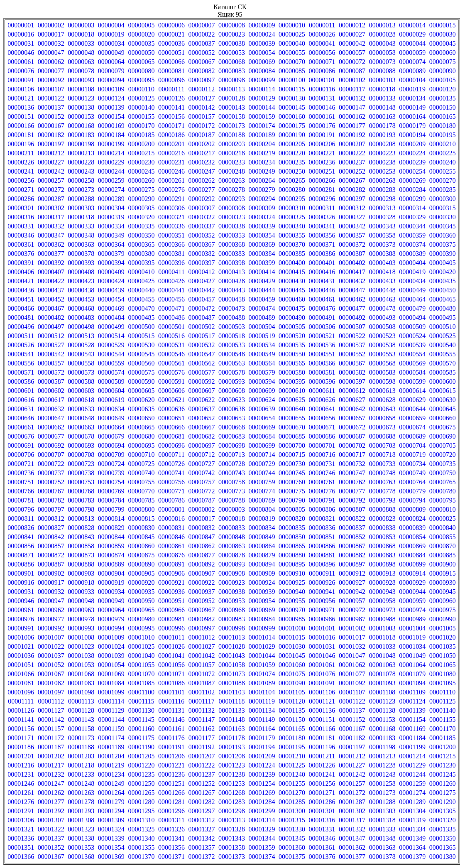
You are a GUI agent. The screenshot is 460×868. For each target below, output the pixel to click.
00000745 (292, 473)
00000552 (352, 354)
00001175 (141, 738)
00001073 (232, 674)
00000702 (352, 445)
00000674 (412, 427)
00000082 (201, 71)
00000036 (171, 43)
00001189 (111, 747)
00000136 (21, 107)
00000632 (51, 409)
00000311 (322, 208)
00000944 (412, 592)
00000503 (232, 327)
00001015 (292, 637)
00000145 (292, 107)
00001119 (262, 701)
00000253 (382, 171)
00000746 (322, 473)
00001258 (382, 783)
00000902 (51, 573)
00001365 (443, 847)
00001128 (81, 710)
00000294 (262, 199)
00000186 (171, 135)
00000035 (141, 43)
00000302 (51, 208)
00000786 (171, 500)
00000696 (171, 445)
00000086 (322, 71)
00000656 (322, 418)
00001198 (382, 747)
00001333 (382, 829)
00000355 (292, 235)
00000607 (201, 391)
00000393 (81, 263)
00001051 (21, 665)
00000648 (81, 418)
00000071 (322, 62)
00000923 (232, 582)
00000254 (412, 171)
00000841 (21, 537)
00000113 (231, 89)
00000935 (141, 592)
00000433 (382, 281)
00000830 (141, 528)
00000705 (443, 445)
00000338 (232, 226)
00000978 (81, 619)
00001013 (232, 637)
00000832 (201, 528)
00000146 (322, 107)
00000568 (382, 363)
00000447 (352, 290)
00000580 (292, 372)
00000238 (382, 162)
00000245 (141, 171)
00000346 (21, 235)
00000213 (81, 153)
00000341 (322, 226)
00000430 (292, 281)
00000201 (171, 144)
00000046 (21, 53)
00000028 (382, 34)
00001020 (443, 637)
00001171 (21, 738)
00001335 (443, 829)
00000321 (171, 217)
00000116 (322, 89)
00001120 (292, 701)
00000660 (443, 418)
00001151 (322, 720)
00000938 (232, 592)
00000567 (352, 363)
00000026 (322, 34)
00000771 (171, 491)
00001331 (322, 829)
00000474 (262, 308)
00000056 (322, 53)
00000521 (322, 336)
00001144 (111, 720)
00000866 (322, 546)
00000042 (352, 43)
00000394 (111, 263)
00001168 (382, 729)
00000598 (382, 381)
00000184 (111, 135)
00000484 (111, 318)
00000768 (81, 491)
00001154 (412, 720)
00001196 (322, 747)
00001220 (141, 765)
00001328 (232, 829)
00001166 (322, 729)
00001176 (171, 738)
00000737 (51, 473)
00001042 (201, 656)
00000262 (201, 180)
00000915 (443, 573)
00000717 (352, 455)
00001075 (292, 674)
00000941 (322, 592)
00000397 (201, 263)
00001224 (262, 765)
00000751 (21, 482)
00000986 (322, 619)
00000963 (81, 610)
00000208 (382, 144)
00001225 (292, 765)
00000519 (262, 336)
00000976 (21, 619)
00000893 (232, 564)
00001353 (81, 847)
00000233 (232, 162)
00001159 (111, 729)
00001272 (352, 793)
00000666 (171, 427)
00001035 (443, 646)
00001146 (171, 720)
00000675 (443, 427)
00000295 (292, 199)
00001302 (352, 811)
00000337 (201, 226)
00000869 (412, 546)
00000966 (171, 610)
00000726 (171, 464)
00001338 (81, 838)
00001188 (81, 747)
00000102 (352, 80)
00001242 (352, 774)
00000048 (81, 53)
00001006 (21, 637)
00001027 (201, 646)
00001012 (201, 637)
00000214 (111, 153)
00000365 (141, 244)
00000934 (111, 592)
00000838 (382, 528)
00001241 (322, 774)
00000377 (51, 254)
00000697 (201, 445)
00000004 (111, 25)
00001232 (51, 774)
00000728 (232, 464)
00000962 (51, 610)
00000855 (443, 537)
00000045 (443, 43)
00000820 (292, 519)
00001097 (51, 692)
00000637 (201, 409)
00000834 (262, 528)
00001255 (292, 783)
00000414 (262, 272)
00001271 (322, 793)
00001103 (231, 692)
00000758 (232, 482)
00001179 (262, 738)
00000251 (322, 171)
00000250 (292, 171)
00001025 (141, 646)
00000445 (292, 290)
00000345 (443, 226)
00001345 (292, 838)
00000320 (141, 217)
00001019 (412, 637)
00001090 (292, 683)
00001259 (412, 783)
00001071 (171, 674)
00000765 (443, 482)
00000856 (21, 546)
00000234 (262, 162)
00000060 (443, 53)
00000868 (382, 546)
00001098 (81, 692)
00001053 (81, 665)
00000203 (232, 144)
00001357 (201, 847)
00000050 (141, 53)
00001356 (171, 847)
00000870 (443, 546)
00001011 (171, 637)
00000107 (51, 89)
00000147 (352, 107)
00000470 (141, 308)
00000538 (382, 345)
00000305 (141, 208)
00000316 (21, 217)
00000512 (51, 336)
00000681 (171, 436)
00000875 (141, 555)
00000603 (81, 391)
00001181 (322, 738)
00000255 (443, 171)
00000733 (382, 464)
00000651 (171, 418)
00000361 (21, 244)
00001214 (412, 756)
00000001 (21, 25)
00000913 (382, 573)
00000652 (201, 418)
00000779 (412, 491)
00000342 (352, 226)
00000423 (81, 281)
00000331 (21, 226)
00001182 (352, 738)
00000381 (171, 254)
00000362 (51, 244)
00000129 (262, 98)
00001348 (382, 838)
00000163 (382, 116)
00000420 (443, 272)
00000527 (51, 345)
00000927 (352, 582)
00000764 (412, 482)
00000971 (322, 610)
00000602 (51, 391)
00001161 (171, 729)
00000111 (172, 89)
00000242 (51, 171)
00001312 (201, 820)
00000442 (201, 290)
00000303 (81, 208)
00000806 (322, 509)
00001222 (201, 765)
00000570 (443, 363)
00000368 (232, 244)
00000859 (111, 546)
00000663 (81, 427)
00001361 (322, 847)
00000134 (412, 98)
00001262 (51, 793)
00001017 (352, 637)
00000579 (262, 372)
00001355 (141, 847)
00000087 (352, 71)
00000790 (292, 500)
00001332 (352, 829)
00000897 (352, 564)
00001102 (202, 692)
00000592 (201, 381)
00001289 (412, 802)
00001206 (171, 756)
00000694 (111, 445)
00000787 (201, 500)
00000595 (292, 381)
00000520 (292, 336)
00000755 (141, 482)
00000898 (382, 564)
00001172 (51, 738)
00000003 (81, 25)
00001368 (81, 857)
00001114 (111, 701)
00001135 (292, 710)
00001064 (412, 665)
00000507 (352, 327)
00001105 (292, 692)
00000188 (232, 135)
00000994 (111, 628)
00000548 (232, 354)
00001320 (443, 820)
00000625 (292, 400)
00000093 (81, 80)
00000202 (201, 144)
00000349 (111, 235)
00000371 (322, 244)
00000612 (352, 391)
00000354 (262, 235)
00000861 (171, 546)
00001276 (21, 802)
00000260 (141, 180)
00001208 (232, 756)
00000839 (412, 528)
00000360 (443, 235)
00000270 (443, 180)
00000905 (141, 573)
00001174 (111, 738)
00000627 (352, 400)
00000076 (21, 71)
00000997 (201, 628)
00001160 (141, 729)
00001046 (322, 656)
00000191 (322, 135)
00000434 (412, 281)
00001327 (201, 829)
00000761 (322, 482)
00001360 (292, 847)
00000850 (292, 537)
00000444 (262, 290)
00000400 (292, 263)
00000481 (21, 318)
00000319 (111, 217)
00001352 (51, 847)
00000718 (382, 455)
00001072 (201, 674)
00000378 (81, 254)
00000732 (352, 464)
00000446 (322, 290)
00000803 (232, 509)
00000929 (412, 582)
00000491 (322, 318)
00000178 (382, 126)
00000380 (141, 254)
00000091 (21, 80)
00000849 (262, 537)
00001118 (232, 701)
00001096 (21, 692)
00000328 (382, 217)
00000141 (171, 107)
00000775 (292, 491)
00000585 (443, 372)
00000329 (412, 217)
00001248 (81, 783)
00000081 (171, 71)
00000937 (201, 592)
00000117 (352, 89)
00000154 (111, 116)
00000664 (111, 427)
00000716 (322, 455)
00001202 (51, 756)
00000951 (171, 601)
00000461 (322, 299)
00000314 (412, 208)
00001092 (352, 683)
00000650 (141, 418)
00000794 (412, 500)
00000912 (352, 573)
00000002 (51, 25)
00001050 (443, 656)
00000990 (443, 619)
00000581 (322, 372)
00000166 (21, 126)
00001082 (51, 683)
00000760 (292, 482)
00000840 (443, 528)
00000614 (412, 391)
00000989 (412, 619)
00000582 (352, 372)
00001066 (21, 674)
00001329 (262, 829)
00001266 (171, 793)
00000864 (262, 546)
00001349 (412, 838)
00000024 (262, 34)
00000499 (111, 327)
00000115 (292, 89)
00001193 (231, 747)
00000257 (51, 180)
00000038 (232, 43)
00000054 (262, 53)
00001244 (412, 774)
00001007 (51, 637)
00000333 (81, 226)
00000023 (232, 34)
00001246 (21, 783)
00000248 (232, 171)
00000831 (171, 528)
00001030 (292, 646)
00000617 (51, 400)
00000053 (232, 53)
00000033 (81, 43)
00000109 (111, 89)
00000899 (412, 564)
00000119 (412, 89)
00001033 (382, 646)
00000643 (382, 409)
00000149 (412, 107)
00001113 (81, 701)
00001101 (171, 692)
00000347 (51, 235)
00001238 (232, 774)
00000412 (201, 272)
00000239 (412, 162)
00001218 (81, 765)
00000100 (292, 80)
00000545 (141, 354)
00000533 (232, 345)
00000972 (352, 610)
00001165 (292, 729)
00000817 (201, 519)
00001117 (202, 701)
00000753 (81, 482)
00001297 (201, 811)
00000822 (352, 519)
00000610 (292, 391)
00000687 (352, 436)
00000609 (262, 391)
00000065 (141, 62)
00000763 (382, 482)
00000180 (443, 126)
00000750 (443, 473)
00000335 (141, 226)
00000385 (292, 254)
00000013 (382, 25)
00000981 (171, 619)
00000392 (51, 263)
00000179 (412, 126)
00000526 (21, 345)
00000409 (111, 272)
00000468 (81, 308)
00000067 (201, 62)
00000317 (51, 217)
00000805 (292, 509)
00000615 (443, 391)
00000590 (141, 381)
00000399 (262, 263)
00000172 (201, 126)
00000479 (412, 308)
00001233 (81, 774)
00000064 (111, 62)
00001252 (201, 783)
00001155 (442, 720)
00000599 (412, 381)
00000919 (111, 582)
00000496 (21, 327)
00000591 (171, 381)
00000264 (262, 180)
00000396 (171, 263)
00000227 (51, 162)
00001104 (262, 692)
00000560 (141, 363)
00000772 (201, 491)
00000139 (111, 107)
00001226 (322, 765)
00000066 (171, 62)
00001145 (141, 720)
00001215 (443, 756)
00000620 (141, 400)
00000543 (81, 354)
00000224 (412, 153)
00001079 (412, 674)
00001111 (21, 701)
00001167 (352, 729)
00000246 (171, 171)
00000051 (171, 53)
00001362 (352, 847)
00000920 (141, 582)
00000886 (21, 564)
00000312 (352, 208)
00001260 (443, 783)
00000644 (412, 409)
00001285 (292, 802)
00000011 (322, 25)
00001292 (51, 811)
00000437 (51, 290)
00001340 (141, 838)
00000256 (21, 180)
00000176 (322, 126)
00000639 (262, 409)
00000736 (21, 473)
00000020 (141, 34)
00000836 (322, 528)
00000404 (412, 263)
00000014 (412, 25)
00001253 (232, 783)
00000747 (352, 473)
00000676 (21, 436)
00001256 (322, 783)
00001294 (111, 811)
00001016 (322, 637)
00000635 (141, 409)
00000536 (322, 345)
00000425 (141, 281)
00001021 (21, 646)
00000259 (111, 180)
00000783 (81, 500)
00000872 (51, 555)
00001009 (111, 637)
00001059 (262, 665)
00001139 (412, 710)
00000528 (81, 345)
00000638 (232, 409)
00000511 (21, 336)
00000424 (111, 281)
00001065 (443, 665)
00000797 (51, 509)
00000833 (232, 528)
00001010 (141, 637)
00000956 (322, 601)
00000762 (352, 482)
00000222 (352, 153)
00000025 (292, 34)
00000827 (51, 528)
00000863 (232, 546)
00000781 (21, 500)
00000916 (21, 582)
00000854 (412, 537)
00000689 (412, 436)
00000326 (322, 217)
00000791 (322, 500)
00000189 (262, 135)
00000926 (322, 582)
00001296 (171, 811)
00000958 (382, 601)
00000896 (322, 564)
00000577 (201, 372)
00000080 (141, 71)
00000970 (292, 610)
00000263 (232, 180)
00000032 (51, 43)
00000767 (51, 491)
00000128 (232, 98)
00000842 (51, 537)
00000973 (382, 610)
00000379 (111, 254)
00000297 (352, 199)
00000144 (262, 107)
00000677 (51, 436)
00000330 (443, 217)
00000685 (292, 436)
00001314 (262, 820)
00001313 (232, 820)
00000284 (412, 190)
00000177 (352, 126)
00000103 (382, 80)
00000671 (322, 427)
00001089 (262, 683)
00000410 (141, 272)
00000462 (352, 299)
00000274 (111, 190)
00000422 (51, 281)
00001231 (21, 774)
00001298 (232, 811)
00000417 (352, 272)
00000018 (81, 34)
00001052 (51, 665)
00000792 (352, 500)
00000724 (111, 464)
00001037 (51, 656)
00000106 (21, 89)
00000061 (21, 62)
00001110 (442, 692)
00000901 (21, 573)
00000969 (262, 610)
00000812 (51, 519)
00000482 (51, 318)
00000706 (21, 455)
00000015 (443, 25)
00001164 (262, 729)
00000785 (141, 500)
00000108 (81, 89)
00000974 (412, 610)
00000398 (232, 263)
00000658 (382, 418)
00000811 (21, 519)
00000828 (81, 528)
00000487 (201, 318)
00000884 (412, 555)
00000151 (21, 116)
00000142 (201, 107)
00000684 (262, 436)
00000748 (382, 473)
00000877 (201, 555)
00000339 (262, 226)
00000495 (443, 318)
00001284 (262, 802)
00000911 (322, 573)
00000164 (412, 116)
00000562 (201, 363)
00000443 (232, 290)
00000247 (201, 171)
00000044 (412, 43)
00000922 (201, 582)
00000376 (21, 254)
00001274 (412, 793)
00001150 (292, 720)
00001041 (171, 656)
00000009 (262, 25)
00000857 (51, 546)
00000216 (171, 153)
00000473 (232, 308)
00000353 (232, 235)
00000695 (141, 445)
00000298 (382, 199)
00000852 (352, 537)
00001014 (262, 637)
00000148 (382, 107)
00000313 (382, 208)
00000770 (141, 491)
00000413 (232, 272)
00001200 (443, 747)
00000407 (51, 272)
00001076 (322, 674)
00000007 (201, 25)
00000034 (111, 43)
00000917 (51, 582)
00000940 (292, 592)
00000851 (322, 537)
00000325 (292, 217)
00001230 (443, 765)
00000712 (201, 455)
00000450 (443, 290)
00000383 (232, 254)
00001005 (443, 628)
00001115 (141, 701)
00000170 (141, 126)
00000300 (443, 199)
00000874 (111, 555)
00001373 (232, 857)
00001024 (111, 646)
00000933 (81, 592)
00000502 (201, 327)
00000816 (171, 519)
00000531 (171, 345)
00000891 (171, 564)
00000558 (81, 363)
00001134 (262, 710)
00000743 (232, 473)
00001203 (81, 756)
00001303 (382, 811)
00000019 (111, 34)
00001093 (382, 683)
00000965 (141, 610)
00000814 (111, 519)
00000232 (201, 162)
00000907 (201, 573)
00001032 (352, 646)
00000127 (201, 98)
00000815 (141, 519)
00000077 (51, 71)
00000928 (382, 582)
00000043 (382, 43)
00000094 (111, 80)
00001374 (262, 857)
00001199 (412, 747)
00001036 (21, 656)
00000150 (443, 107)
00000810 (443, 509)
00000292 (201, 199)
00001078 (382, 674)
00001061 (322, 665)
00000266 (322, 180)
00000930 (443, 582)
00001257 (352, 783)
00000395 (141, 263)
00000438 (81, 290)
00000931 (21, 592)
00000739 (111, 473)
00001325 (141, 829)
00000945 (443, 592)
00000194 (412, 135)
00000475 (292, 308)
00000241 (21, 171)
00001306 (21, 820)
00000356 (322, 235)
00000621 (171, 400)
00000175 (292, 126)
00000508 (382, 327)
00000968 (232, 610)
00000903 (81, 573)
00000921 (171, 582)
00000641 (322, 409)
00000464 (412, 299)
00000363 (81, 244)
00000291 (171, 199)
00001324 (111, 829)
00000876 (171, 555)
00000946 (21, 601)
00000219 (262, 153)
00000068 (232, 62)
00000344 (412, 226)
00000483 (81, 318)
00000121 (21, 98)
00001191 (171, 747)
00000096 (171, 80)
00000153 (81, 116)
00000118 (382, 89)
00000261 (171, 180)
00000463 (382, 299)
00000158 (232, 116)
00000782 (51, 500)
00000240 (443, 162)
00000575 (141, 372)
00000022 (201, 34)
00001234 (111, 774)
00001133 (231, 710)
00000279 (262, 190)
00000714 (262, 455)
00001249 (111, 783)
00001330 (292, 829)
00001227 (352, 765)
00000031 (21, 43)
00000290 (141, 199)
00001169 (412, 729)
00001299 (262, 811)
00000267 (352, 180)
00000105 (443, 80)
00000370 (292, 244)
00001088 (232, 683)
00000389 (412, 254)
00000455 (141, 299)
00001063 (382, 665)
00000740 (141, 473)
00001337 (51, 838)
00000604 (111, 391)
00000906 (171, 573)
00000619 (111, 400)
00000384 (262, 254)
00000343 (382, 226)
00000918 (81, 582)
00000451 (21, 299)
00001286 (322, 802)
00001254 (262, 783)
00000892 (201, 564)
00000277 (201, 190)
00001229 (412, 765)
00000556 (21, 363)
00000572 (51, 372)
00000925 (292, 582)
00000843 (81, 537)
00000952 (201, 601)
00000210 (443, 144)
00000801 (171, 509)
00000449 (412, 290)
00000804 (262, 509)
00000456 (171, 299)
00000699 (262, 445)
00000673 (382, 427)
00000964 (111, 610)
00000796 (21, 509)
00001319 (412, 820)
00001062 (352, 665)
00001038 (81, 656)
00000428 (232, 281)
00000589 (111, 381)
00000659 (412, 418)
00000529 (111, 345)
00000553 (382, 354)
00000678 (81, 436)
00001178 (231, 738)
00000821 (322, 519)
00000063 (81, 62)
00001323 (81, 829)
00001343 (232, 838)
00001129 (111, 710)
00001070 (141, 674)
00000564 (262, 363)
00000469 (111, 308)
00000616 (21, 400)
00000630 (443, 400)
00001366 (21, 857)
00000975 (443, 610)
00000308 (232, 208)
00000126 (171, 98)
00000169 (111, 126)
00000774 (262, 491)
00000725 (141, 464)
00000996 (171, 628)
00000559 (111, 363)
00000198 (81, 144)
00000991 (21, 628)
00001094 (412, 683)
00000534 (262, 345)
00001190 (141, 747)
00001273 (382, 793)
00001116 (172, 701)
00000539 (412, 345)
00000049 (111, 53)
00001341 (171, 838)
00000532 (201, 345)
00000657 (352, 418)
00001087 (201, 683)
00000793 (382, 500)
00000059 (412, 53)
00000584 (412, 372)
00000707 (51, 455)
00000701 (322, 445)
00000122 (51, 98)
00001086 (171, 683)
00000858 (81, 546)
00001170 (442, 729)
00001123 (382, 701)
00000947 (51, 601)
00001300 (292, 811)
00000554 (412, 354)
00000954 (262, 601)
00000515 (141, 336)
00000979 (111, 619)
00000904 (111, 573)
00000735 (443, 464)
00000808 (382, 509)
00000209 (412, 144)
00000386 (322, 254)
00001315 (292, 820)
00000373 (382, 244)
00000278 (232, 190)
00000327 (352, 217)
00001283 (232, 802)
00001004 (412, 628)
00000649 (111, 418)
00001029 (262, 646)
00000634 (111, 409)
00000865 (292, 546)
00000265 (292, 180)
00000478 (382, 308)
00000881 (322, 555)
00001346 (322, 838)
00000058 (382, 53)
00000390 (443, 254)
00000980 (141, 619)
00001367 (51, 857)
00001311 (171, 820)
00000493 (382, 318)
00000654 (262, 418)
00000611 (322, 391)
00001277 (51, 802)
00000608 (232, 391)
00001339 (111, 838)
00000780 (443, 491)
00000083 (232, 71)
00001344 (262, 838)
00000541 (21, 354)
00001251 (171, 783)
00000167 (51, 126)
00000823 (382, 519)
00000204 (262, 144)
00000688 (382, 436)
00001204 (111, 756)
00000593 (232, 381)
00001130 (141, 710)
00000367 (201, 244)
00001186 (21, 747)
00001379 (412, 857)
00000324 (262, 217)
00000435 (443, 281)
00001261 (21, 793)
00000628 (382, 400)
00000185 (141, 135)
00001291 (21, 811)
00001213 (382, 756)
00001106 (322, 692)
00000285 (443, 190)
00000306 (171, 208)
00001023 (81, 646)
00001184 (412, 738)
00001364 (412, 847)
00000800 (141, 509)
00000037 (201, 43)
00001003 (382, 628)
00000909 (262, 573)
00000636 (171, 409)
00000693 (81, 445)
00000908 (232, 573)
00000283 (382, 190)
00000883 (382, 555)
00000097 (201, 80)
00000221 (322, 153)
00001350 (443, 838)
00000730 (292, 464)
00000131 (322, 98)
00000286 (21, 199)
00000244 (111, 171)
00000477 (352, 308)
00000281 (322, 190)
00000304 (111, 208)
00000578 (232, 372)
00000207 (352, 144)
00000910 (292, 573)
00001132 (202, 710)
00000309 (262, 208)
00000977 (51, 619)
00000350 (141, 235)
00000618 (81, 400)
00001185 (442, 738)
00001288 (382, 802)
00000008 (232, 25)
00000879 (262, 555)
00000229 (111, 162)
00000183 (81, 135)
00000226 (21, 162)
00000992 (51, 628)
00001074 (262, 674)
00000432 (352, 281)
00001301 (322, 811)
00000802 (201, 509)
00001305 (443, 811)
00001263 (81, 793)
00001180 (292, 738)
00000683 (232, 436)
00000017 (51, 34)
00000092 (51, 80)
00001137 (352, 710)
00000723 (81, 464)
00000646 (21, 418)
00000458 (232, 299)
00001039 (111, 656)
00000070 (292, 62)
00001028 (232, 646)
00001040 (141, 656)
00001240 (292, 774)
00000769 (111, 491)
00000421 (21, 281)
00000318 (81, 217)
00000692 (51, 445)
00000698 (232, 445)
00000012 (352, 25)
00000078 (81, 71)
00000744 (262, 473)
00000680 (141, 436)
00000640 (292, 409)
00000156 (171, 116)
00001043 (232, 656)
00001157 (51, 729)
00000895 (292, 564)
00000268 (382, 180)
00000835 (292, 528)
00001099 (111, 692)
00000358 (382, 235)
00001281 (171, 802)
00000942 (352, 592)
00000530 (141, 345)
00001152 (352, 720)
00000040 (292, 43)
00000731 (322, 464)
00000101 (322, 80)
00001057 (201, 665)
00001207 (201, 756)
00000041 (322, 43)
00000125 (141, 98)
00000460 (292, 299)
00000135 (443, 98)
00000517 (201, 336)
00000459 (262, 299)
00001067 (51, 674)
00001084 (111, 683)
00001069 (111, 674)
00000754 (111, 482)
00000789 (262, 500)
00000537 (352, 345)
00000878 (232, 555)
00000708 (81, 455)
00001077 (352, 674)
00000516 (171, 336)
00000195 (443, 135)
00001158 (81, 729)
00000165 (443, 116)
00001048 (382, 656)
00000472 (201, 308)
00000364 (111, 244)
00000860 (141, 546)
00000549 (262, 354)
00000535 (292, 345)
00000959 (412, 601)
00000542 (51, 354)
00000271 (21, 190)
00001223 (232, 765)
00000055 (292, 53)
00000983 (232, 619)
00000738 (81, 473)
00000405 (443, 263)
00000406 (21, 272)
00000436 (21, 290)
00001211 (322, 756)
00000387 (352, 254)
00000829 (111, 528)
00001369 (111, 857)
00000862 (201, 546)
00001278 (81, 802)
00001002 (352, 628)
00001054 (111, 665)
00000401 (322, 263)
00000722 (51, 464)
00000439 (111, 290)
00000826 (21, 528)
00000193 (382, 135)
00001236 (171, 774)
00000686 (322, 436)
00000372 (352, 244)
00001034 (412, 646)
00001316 (322, 820)
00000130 (292, 98)
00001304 (412, 811)
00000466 (21, 308)
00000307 (201, 208)
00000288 (81, 199)
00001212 (352, 756)
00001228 (382, 765)
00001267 (201, 793)
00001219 (111, 765)
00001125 (442, 701)
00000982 (201, 619)
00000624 (262, 400)
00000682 (201, 436)
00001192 (202, 747)
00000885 (443, 555)
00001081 (21, 683)
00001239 (262, 774)
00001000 (292, 628)
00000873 (81, 555)
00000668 (232, 427)
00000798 (81, 509)
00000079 (111, 71)
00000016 (21, 34)
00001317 (352, 820)
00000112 (202, 89)
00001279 (111, 802)
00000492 (352, 318)
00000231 (171, 162)
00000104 (412, 80)
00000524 (412, 336)
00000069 (262, 62)
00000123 (81, 98)
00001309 (111, 820)
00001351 (21, 847)
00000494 (412, 318)
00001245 (443, 774)
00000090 (443, 71)
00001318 (382, 820)
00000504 (262, 327)
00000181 (21, 135)
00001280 (141, 802)
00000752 (51, 482)
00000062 (51, 62)
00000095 (141, 80)
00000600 (443, 381)
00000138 (81, 107)
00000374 (412, 244)
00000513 (81, 336)
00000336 (171, 226)
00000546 (171, 354)
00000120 (443, 89)
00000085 (292, 71)
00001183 (382, 738)
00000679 (111, 436)
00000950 (141, 601)
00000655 (292, 418)
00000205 (292, 144)
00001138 (382, 710)
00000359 (412, 235)
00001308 (81, 820)
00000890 (141, 564)
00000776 (322, 491)
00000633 (81, 409)
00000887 (51, 564)
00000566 (322, 363)
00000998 (232, 628)
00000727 (201, 464)
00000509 (412, 327)
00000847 (201, 537)
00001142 (51, 720)
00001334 (412, 829)
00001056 (171, 665)
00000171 (171, 126)
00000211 (21, 153)
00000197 (51, 144)
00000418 (382, 272)
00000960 (443, 601)
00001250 (141, 783)
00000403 (382, 263)
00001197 (352, 747)
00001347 (352, 838)
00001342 (201, 838)
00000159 (262, 116)
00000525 (443, 336)
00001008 (81, 637)
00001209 (262, 756)
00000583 (382, 372)
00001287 (352, 802)
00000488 (232, 318)
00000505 (292, 327)
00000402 (352, 263)
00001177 (202, 738)
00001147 (202, 720)
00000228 (81, 162)
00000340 (292, 226)
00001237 (201, 774)
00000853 (382, 537)
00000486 (171, 318)
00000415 (292, 272)
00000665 (141, 427)
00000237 (352, 162)
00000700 (292, 445)
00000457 (201, 299)
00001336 (21, 838)
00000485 (141, 318)
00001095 (443, 683)
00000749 (412, 473)
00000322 (201, 217)
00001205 (141, 756)
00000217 (201, 153)
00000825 (443, 519)
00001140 (442, 710)
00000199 (111, 144)
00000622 (201, 400)
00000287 (51, 199)
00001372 (201, 857)
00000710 (141, 455)
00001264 (111, 793)
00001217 (51, 765)
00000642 (352, 409)
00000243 (81, 171)
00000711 (171, 455)
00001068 (81, 674)
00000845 (141, 537)
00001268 (232, 793)
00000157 (201, 116)
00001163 (231, 729)
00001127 (51, 710)
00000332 (51, 226)
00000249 (262, 171)
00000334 (111, 226)
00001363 (382, 847)
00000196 (21, 144)
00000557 (51, 363)
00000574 (111, 372)
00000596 (322, 381)
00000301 (21, 208)
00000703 (382, 445)
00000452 (51, 299)
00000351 (171, 235)
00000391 (21, 263)
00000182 (51, 135)
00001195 (292, 747)
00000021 (171, 34)
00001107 (352, 692)
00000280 (292, 190)
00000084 (262, 71)
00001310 (141, 820)
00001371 (171, 857)
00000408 (81, 272)
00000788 (232, 500)
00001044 (262, 656)
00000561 (171, 363)
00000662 (51, 427)
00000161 (322, 116)
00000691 (21, 445)
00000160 (292, 116)
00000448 (382, 290)
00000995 (141, 628)
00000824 (412, 519)
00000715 (292, 455)
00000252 (352, 171)
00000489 (262, 318)
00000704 (412, 445)
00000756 (171, 482)
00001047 (352, 656)
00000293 (232, 199)
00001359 (262, 847)
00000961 (21, 610)
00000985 (292, 619)
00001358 (232, 847)
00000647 (51, 418)
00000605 (141, 391)
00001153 (382, 720)
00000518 (232, 336)
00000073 (382, 62)
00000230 (141, 162)
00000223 (382, 153)
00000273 (81, 190)
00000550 (292, 354)
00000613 (382, 391)
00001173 (81, 738)
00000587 (51, 381)
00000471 (171, 308)
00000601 (21, 391)
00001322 (51, 829)
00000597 (352, 381)
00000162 (352, 116)
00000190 (292, 135)
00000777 (352, 491)
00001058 (232, 665)
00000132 (352, 98)
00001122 (352, 701)
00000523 (382, 336)
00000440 (141, 290)
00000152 (51, 116)
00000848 (232, 537)
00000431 (322, 281)
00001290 (443, 802)
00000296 (322, 199)
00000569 (412, 363)
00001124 (412, 701)
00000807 (352, 509)
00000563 (232, 363)
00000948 (81, 601)
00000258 (81, 180)
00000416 (322, 272)
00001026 (171, 646)
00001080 (443, 674)
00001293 (81, 811)
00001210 (292, 756)
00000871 (21, 555)
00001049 (412, 656)
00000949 (111, 601)
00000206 (322, 144)
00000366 (171, 244)
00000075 (443, 62)
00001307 (51, 820)
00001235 (141, 774)
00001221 (171, 765)
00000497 (51, 327)
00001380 (443, 857)
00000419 (412, 272)
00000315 (443, 208)
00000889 (111, 564)
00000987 (352, 619)
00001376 (322, 857)
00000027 (352, 34)
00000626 (322, 400)
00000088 (382, 71)
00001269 (262, 793)
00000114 (262, 89)
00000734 (412, 464)
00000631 (21, 409)
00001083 (81, 683)
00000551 (322, 354)
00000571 (21, 372)
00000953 (232, 601)
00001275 (443, 793)
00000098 (232, 80)
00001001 (322, 628)
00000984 (262, 619)
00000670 (292, 427)
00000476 (322, 308)
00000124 (111, 98)
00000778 (382, 491)
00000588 (81, 381)
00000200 (141, 144)
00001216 (21, 765)
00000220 (292, 153)
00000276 (171, 190)
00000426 (171, 281)
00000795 (443, 500)
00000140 (141, 107)
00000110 (141, 89)
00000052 (201, 53)
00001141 (21, 720)
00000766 (21, 491)
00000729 (262, 464)
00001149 (262, 720)
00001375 (292, 857)
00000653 (232, 418)
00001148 (231, 720)
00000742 (201, 473)
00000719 (412, 455)
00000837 (352, 528)
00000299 (412, 199)
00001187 (51, 747)
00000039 (262, 43)
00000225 (443, 153)
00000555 (443, 354)
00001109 (412, 692)
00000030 (443, 34)
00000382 (201, 254)
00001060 (292, 665)
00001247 (51, 783)
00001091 (322, 683)
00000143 (232, 107)
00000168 (81, 126)
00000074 (412, 62)
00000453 (81, 299)
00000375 (443, 244)
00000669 (262, 427)
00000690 (443, 436)
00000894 (262, 564)
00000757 (201, 482)
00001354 (111, 847)
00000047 (51, 53)
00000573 (81, 372)
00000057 (352, 53)
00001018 (382, 637)
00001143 (81, 720)
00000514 (111, 336)
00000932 (51, 592)
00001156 (21, 729)
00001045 (292, 656)
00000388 (382, 254)
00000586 (21, 381)
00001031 (322, 646)
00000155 (141, 116)
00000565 (292, 363)
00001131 (171, 710)
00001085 (141, 683)
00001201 (21, 756)
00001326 (171, 829)
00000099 (262, 80)
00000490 (292, 318)
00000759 (262, 482)
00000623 (232, 400)
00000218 (232, 153)
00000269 (412, 180)
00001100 (141, 692)
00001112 (51, 701)
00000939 (262, 592)
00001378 (382, 857)
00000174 (262, 126)
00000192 (352, 135)
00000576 (171, 372)
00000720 (443, 455)
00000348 (81, 235)
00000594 (262, 381)
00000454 (111, 299)
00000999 (262, 628)
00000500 (141, 327)
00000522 (352, 336)
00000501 (171, 327)
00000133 (382, 98)
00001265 (141, 793)
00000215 (141, 153)
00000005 (141, 25)
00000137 (51, 107)
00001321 (21, 829)
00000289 (111, 199)
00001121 (322, 701)
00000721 (21, 464)
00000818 (232, 519)
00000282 (352, 190)
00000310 (292, 208)
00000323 (232, 217)
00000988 (382, 619)
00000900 (443, 564)
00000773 (232, 491)
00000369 (262, 244)
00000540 (443, 345)
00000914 (412, 573)
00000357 (352, 235)
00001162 (202, 729)
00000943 (382, 592)
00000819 (262, 519)
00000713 (232, 455)
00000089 (412, 71)
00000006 (171, 25)
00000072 (352, 62)
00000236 (322, 162)
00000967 (201, 610)
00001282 (201, 802)
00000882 (352, 555)
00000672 (352, 427)
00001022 (51, 646)
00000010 (292, 25)
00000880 (292, 555)
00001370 (141, 857)
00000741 (171, 473)
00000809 (412, 509)
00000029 (412, 34)
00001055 (141, 665)
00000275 (141, 190)
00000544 (111, 354)
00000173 (232, 126)
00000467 (51, 308)
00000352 (201, 235)
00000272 (51, 190)
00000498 (81, 327)
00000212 (51, 153)
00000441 (171, 290)
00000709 (111, 455)
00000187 (201, 135)
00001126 (21, 710)
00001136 (322, 710)
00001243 (382, 774)
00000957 (352, 601)
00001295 (141, 811)
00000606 (171, 391)
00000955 (292, 601)
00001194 (262, 747)
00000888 (81, 564)
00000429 (262, 281)
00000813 (81, 519)
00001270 (292, 793)
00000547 (201, 354)
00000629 (412, 400)
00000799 (111, 509)
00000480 (443, 308)
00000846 (171, 537)
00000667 (201, 427)
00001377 (352, 857)
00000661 (21, 427)
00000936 (171, 592)
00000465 (443, 299)
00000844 (111, 537)
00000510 (443, 327)
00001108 (382, 692)
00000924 (262, 582)
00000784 (111, 500)
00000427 (201, 281)
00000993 (81, 628)
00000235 (292, 162)
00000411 (171, 272)
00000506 (322, 327)
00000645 (443, 409)
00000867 (352, 546)
